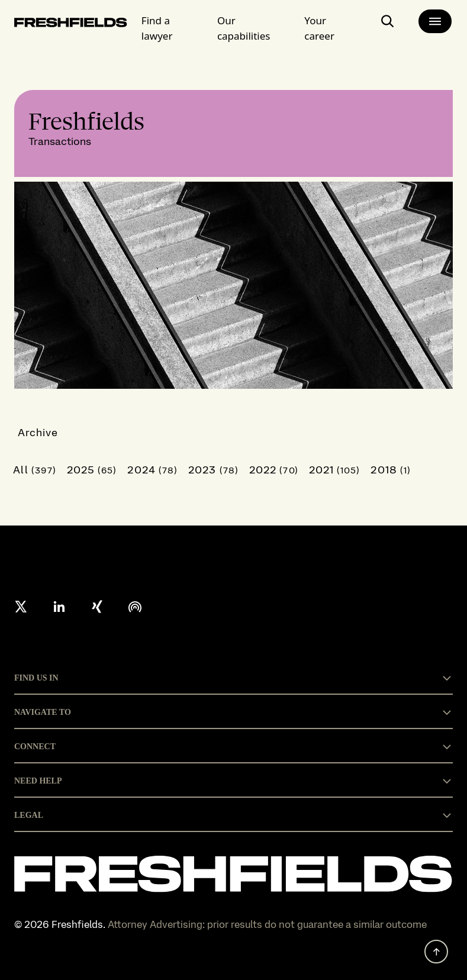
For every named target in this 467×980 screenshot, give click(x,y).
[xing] (97, 607)
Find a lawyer (157, 28)
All (35, 470)
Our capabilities (244, 28)
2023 (213, 470)
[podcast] (135, 607)
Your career (319, 28)
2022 (274, 470)
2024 (152, 470)
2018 (391, 470)
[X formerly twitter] (21, 607)
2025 (92, 470)
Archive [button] (38, 432)
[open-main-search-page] (388, 26)
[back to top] (436, 952)
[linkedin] (59, 607)
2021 (335, 470)
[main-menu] (435, 21)
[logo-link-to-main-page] (71, 25)
